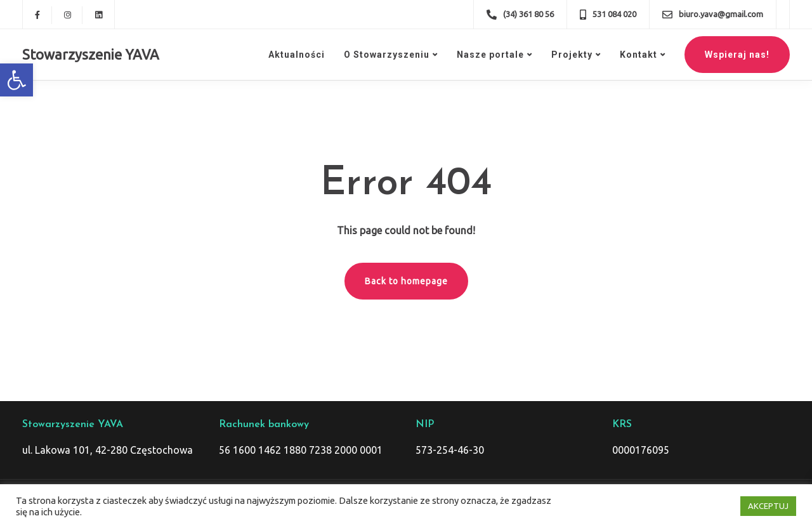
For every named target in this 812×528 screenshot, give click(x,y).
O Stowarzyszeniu (387, 55)
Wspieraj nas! (737, 55)
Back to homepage (406, 281)
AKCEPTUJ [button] (768, 506)
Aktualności (297, 55)
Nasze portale (490, 55)
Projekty (572, 55)
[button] (16, 80)
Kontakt (638, 55)
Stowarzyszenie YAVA (91, 54)
